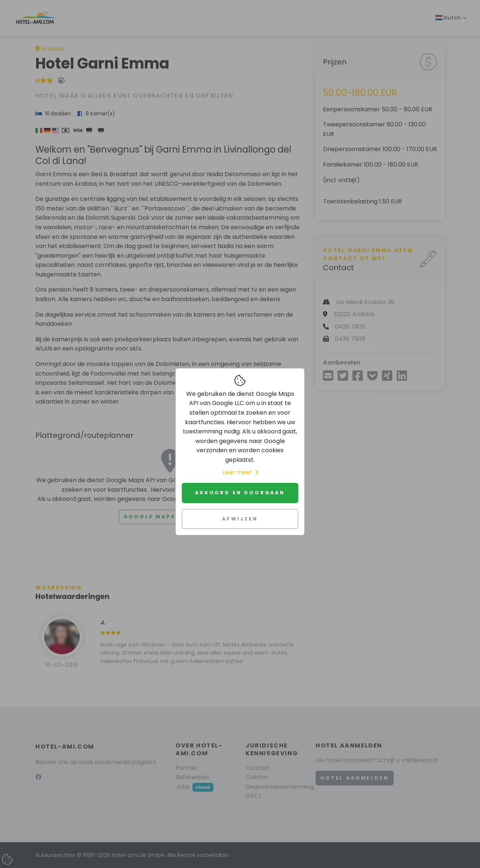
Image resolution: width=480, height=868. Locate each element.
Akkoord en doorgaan (240, 493)
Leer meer (240, 472)
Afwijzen (240, 519)
